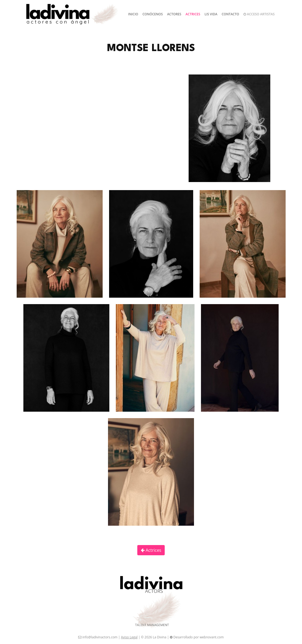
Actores (174, 14)
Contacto (230, 14)
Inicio (133, 14)
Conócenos (153, 14)
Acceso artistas (259, 14)
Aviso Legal (129, 637)
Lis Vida (211, 14)
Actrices (193, 14)
